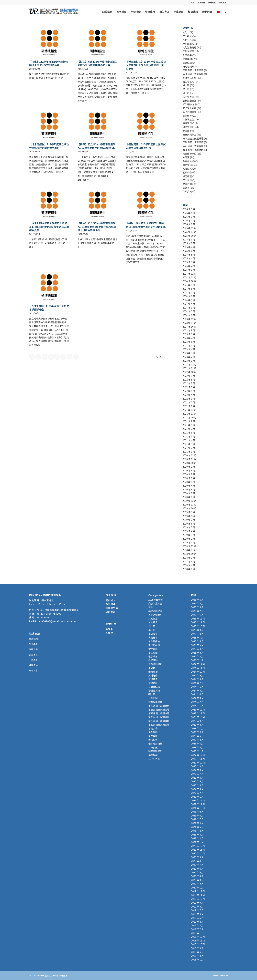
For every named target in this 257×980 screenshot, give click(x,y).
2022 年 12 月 (190, 364)
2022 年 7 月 (189, 383)
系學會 (109, 629)
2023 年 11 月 (190, 323)
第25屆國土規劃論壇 (193, 138)
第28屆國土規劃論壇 (193, 150)
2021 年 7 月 (189, 429)
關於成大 (111, 600)
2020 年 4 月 (189, 486)
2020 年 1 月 (189, 497)
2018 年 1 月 (189, 569)
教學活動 (187, 184)
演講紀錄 (187, 63)
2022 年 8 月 (189, 380)
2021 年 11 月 (190, 414)
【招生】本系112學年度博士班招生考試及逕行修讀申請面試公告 (97, 63)
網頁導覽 (223, 2)
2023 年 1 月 (189, 361)
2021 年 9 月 (189, 421)
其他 (185, 32)
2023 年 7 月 (189, 338)
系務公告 (187, 40)
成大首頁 (201, 2)
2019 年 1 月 (189, 542)
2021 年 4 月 (189, 440)
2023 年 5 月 (189, 345)
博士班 (186, 85)
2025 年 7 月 (189, 247)
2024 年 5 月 (189, 300)
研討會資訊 (188, 127)
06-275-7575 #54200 (49, 614)
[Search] (225, 12)
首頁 (192, 2)
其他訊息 (187, 36)
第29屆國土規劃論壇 (193, 70)
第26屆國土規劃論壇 (193, 142)
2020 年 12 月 (190, 455)
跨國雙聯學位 (190, 154)
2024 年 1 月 (189, 315)
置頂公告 (187, 172)
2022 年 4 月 (189, 395)
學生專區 (34, 644)
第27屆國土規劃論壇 (193, 146)
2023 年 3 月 (189, 353)
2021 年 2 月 (189, 448)
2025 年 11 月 (190, 232)
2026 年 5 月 (189, 209)
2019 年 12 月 (190, 501)
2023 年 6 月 (189, 342)
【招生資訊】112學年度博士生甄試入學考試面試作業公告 (146, 146)
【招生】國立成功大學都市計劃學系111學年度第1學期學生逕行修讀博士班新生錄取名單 (97, 227)
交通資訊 (111, 612)
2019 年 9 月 (189, 512)
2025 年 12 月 (190, 228)
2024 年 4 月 (189, 304)
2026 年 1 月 (189, 224)
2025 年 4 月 (189, 258)
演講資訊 (187, 123)
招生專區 (187, 82)
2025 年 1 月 (189, 270)
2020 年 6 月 (189, 478)
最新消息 (34, 670)
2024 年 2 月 (189, 311)
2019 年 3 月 (189, 535)
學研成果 (187, 44)
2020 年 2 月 (189, 493)
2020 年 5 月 (189, 482)
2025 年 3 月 (189, 262)
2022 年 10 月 (190, 372)
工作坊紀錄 (188, 51)
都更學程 (187, 176)
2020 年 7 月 (189, 474)
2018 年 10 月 (190, 554)
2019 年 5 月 (189, 527)
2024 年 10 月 (190, 281)
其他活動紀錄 (190, 47)
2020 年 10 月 (190, 463)
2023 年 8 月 (189, 334)
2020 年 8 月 (189, 470)
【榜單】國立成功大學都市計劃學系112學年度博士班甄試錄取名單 (96, 146)
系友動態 (187, 169)
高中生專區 (188, 97)
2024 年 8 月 (189, 289)
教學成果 (187, 55)
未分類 (186, 157)
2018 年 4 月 (189, 565)
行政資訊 (187, 191)
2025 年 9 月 (189, 239)
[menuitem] (193, 2)
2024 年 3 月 (189, 308)
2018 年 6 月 (189, 561)
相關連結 (34, 665)
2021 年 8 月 (189, 425)
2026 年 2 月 (189, 220)
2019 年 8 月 (189, 516)
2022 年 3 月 (189, 399)
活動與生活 (112, 608)
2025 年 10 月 (190, 236)
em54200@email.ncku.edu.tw (57, 621)
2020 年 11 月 (190, 459)
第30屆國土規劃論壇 (193, 74)
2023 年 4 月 (189, 349)
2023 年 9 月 (189, 330)
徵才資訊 (187, 165)
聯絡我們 (212, 2)
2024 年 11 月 (190, 277)
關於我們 (34, 639)
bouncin (224, 976)
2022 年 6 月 (189, 387)
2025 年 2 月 (189, 266)
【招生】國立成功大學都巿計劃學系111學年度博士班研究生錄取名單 (146, 225)
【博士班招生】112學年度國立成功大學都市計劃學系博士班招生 (49, 146)
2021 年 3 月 (189, 444)
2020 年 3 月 (189, 489)
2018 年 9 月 (189, 558)
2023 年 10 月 (190, 327)
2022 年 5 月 (189, 391)
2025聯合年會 (190, 104)
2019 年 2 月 (189, 539)
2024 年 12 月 (190, 274)
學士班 (186, 89)
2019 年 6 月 (189, 524)
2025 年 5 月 (189, 255)
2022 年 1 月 (189, 406)
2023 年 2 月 (189, 357)
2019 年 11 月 (190, 505)
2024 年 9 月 (189, 285)
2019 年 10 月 (190, 508)
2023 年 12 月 (190, 319)
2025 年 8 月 (189, 243)
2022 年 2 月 (189, 402)
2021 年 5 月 (189, 436)
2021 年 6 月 (189, 433)
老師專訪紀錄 (190, 78)
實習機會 (187, 116)
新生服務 (111, 604)
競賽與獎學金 (190, 134)
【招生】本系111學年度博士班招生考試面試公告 (49, 308)
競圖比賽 (187, 131)
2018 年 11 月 (190, 550)
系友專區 (187, 161)
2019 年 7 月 (189, 520)
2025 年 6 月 (189, 251)
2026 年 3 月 (189, 217)
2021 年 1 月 (189, 452)
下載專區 (34, 660)
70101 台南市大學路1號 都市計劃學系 (58, 610)
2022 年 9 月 (189, 376)
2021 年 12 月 (190, 410)
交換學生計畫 (190, 108)
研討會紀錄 (188, 66)
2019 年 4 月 (189, 531)
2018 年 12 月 (190, 546)
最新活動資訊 (190, 101)
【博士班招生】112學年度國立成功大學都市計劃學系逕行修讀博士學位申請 (146, 65)
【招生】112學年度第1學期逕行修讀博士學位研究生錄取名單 (49, 63)
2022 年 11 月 (190, 368)
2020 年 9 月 (189, 467)
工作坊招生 (188, 119)
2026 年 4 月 (189, 213)
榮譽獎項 (187, 59)
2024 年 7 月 (189, 292)
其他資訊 (187, 180)
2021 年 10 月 (190, 417)
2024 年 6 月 (189, 296)
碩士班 (186, 93)
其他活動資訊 (190, 112)
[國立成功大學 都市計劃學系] (54, 12)
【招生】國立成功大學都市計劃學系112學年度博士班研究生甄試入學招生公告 (49, 227)
